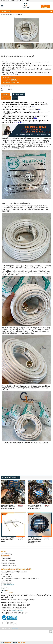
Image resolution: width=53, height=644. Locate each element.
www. (13, 610)
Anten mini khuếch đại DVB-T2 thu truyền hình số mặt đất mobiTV (8, 540)
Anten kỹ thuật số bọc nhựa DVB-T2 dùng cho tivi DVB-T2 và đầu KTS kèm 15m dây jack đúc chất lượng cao (35, 540)
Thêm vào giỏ (19, 94)
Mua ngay (5, 94)
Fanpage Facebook (8, 585)
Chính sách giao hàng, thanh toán (9, 565)
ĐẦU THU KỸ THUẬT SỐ (16, 15)
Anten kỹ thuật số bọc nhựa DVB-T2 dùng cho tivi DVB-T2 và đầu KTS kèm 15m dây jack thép (8, 507)
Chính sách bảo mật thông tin (8, 563)
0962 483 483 (21, 642)
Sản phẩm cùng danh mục (10, 477)
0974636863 (8, 642)
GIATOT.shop (15, 628)
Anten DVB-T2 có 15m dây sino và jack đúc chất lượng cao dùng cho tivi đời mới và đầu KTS (35, 507)
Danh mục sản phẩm (26, 11)
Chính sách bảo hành (6, 558)
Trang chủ (4, 15)
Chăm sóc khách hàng (7, 554)
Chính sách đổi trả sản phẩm (8, 561)
